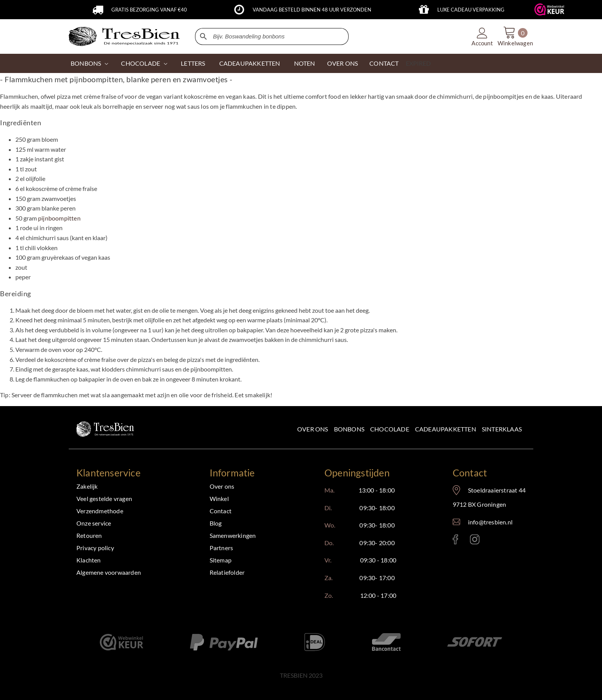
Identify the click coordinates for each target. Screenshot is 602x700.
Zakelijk (87, 486)
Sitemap (221, 560)
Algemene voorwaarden (109, 572)
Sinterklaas (502, 429)
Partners (222, 548)
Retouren (89, 535)
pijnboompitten (59, 218)
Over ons (313, 429)
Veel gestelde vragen (104, 498)
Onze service (94, 523)
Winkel (219, 498)
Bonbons (86, 63)
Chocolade (390, 429)
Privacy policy (95, 548)
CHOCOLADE (141, 63)
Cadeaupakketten (446, 429)
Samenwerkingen (233, 535)
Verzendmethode (100, 511)
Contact (221, 511)
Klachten (89, 560)
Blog (216, 523)
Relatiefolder (227, 572)
